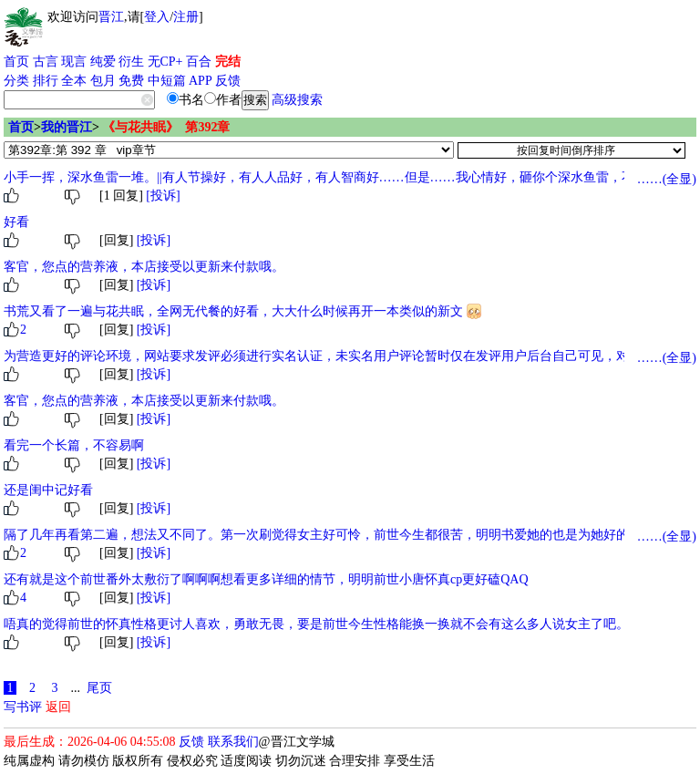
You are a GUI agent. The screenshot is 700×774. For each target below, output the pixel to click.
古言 (46, 62)
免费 (131, 81)
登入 (157, 17)
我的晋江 (67, 127)
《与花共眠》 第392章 (166, 127)
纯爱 (103, 62)
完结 (228, 62)
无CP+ (165, 62)
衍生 (131, 62)
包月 (103, 81)
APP (201, 81)
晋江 (111, 17)
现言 (74, 62)
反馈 (228, 81)
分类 (16, 81)
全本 (74, 81)
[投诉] (163, 196)
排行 (46, 81)
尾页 (99, 688)
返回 (58, 707)
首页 (16, 62)
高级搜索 (297, 100)
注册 (186, 17)
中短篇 (167, 81)
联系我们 (233, 742)
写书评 (23, 707)
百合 (199, 62)
